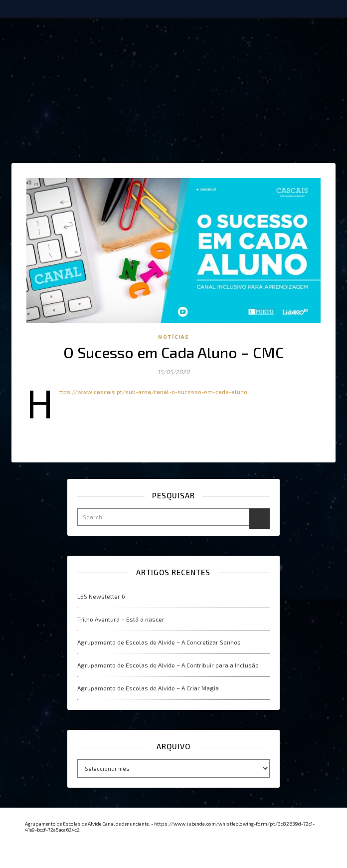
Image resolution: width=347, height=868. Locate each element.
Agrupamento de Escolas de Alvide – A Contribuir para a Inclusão (168, 665)
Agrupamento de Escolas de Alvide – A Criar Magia (148, 688)
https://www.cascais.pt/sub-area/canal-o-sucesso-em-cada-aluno (153, 392)
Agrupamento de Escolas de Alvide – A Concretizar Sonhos (159, 642)
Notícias (174, 337)
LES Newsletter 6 (101, 596)
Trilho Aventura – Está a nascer (121, 619)
